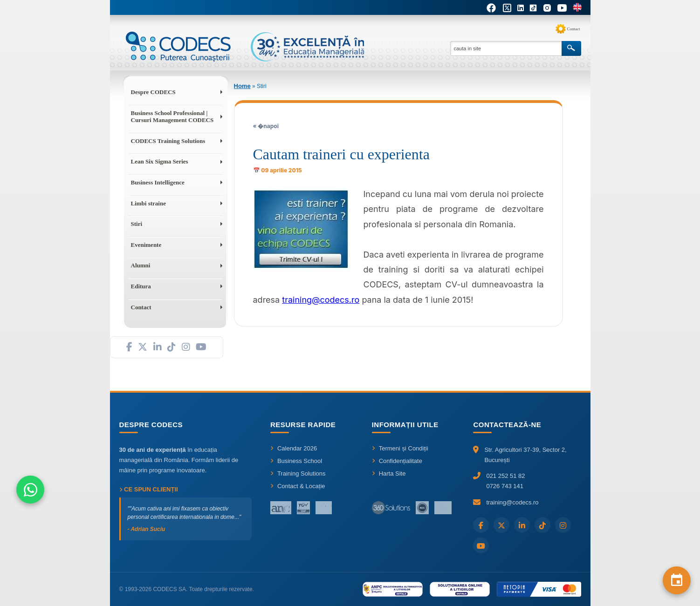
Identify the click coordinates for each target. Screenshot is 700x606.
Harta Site (389, 473)
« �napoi (266, 126)
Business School (296, 461)
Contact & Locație (298, 486)
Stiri (137, 224)
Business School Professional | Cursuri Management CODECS (172, 117)
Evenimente (146, 245)
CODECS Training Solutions (168, 141)
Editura (141, 286)
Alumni (141, 265)
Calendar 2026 (294, 448)
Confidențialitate (397, 461)
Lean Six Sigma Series (160, 161)
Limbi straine (148, 203)
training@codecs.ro (321, 300)
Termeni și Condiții (400, 448)
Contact (574, 29)
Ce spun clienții (149, 489)
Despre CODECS (153, 92)
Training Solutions (298, 473)
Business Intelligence (158, 182)
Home (242, 86)
